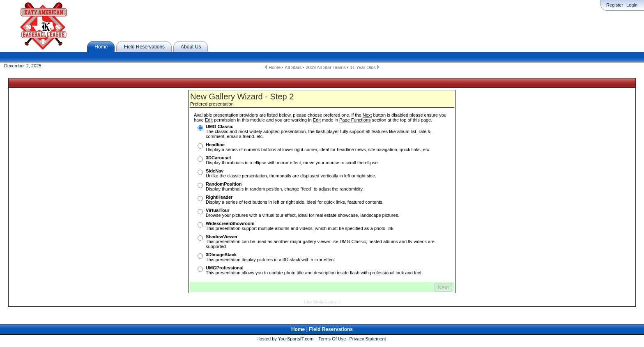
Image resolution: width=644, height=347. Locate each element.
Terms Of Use (332, 332)
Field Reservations (331, 323)
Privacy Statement (367, 332)
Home (275, 67)
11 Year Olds (363, 67)
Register (615, 5)
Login (632, 5)
